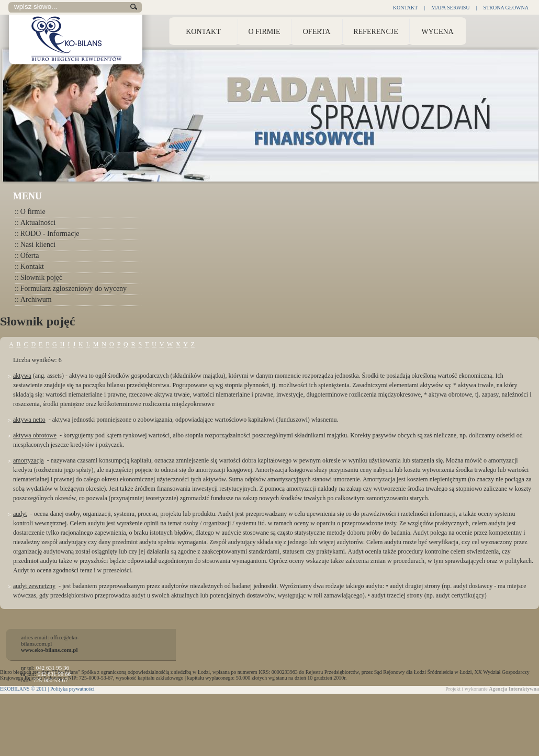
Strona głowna (506, 8)
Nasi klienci (35, 245)
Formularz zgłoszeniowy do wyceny (71, 289)
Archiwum (33, 300)
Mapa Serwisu (450, 8)
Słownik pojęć (38, 278)
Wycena (437, 32)
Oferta (317, 32)
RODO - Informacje (47, 234)
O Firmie (264, 32)
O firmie (30, 212)
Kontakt (406, 8)
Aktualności (35, 223)
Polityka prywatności (72, 689)
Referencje (376, 32)
